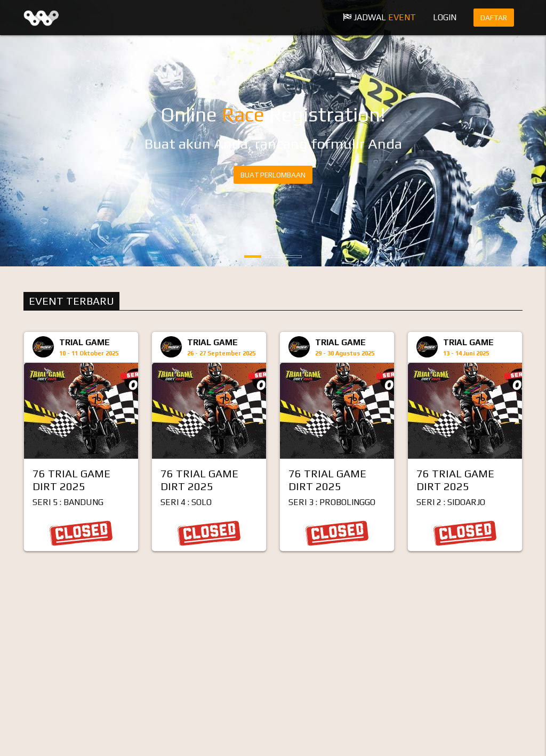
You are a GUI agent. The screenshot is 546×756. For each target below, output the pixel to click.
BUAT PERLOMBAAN (273, 175)
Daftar (494, 18)
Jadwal (379, 17)
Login (445, 17)
